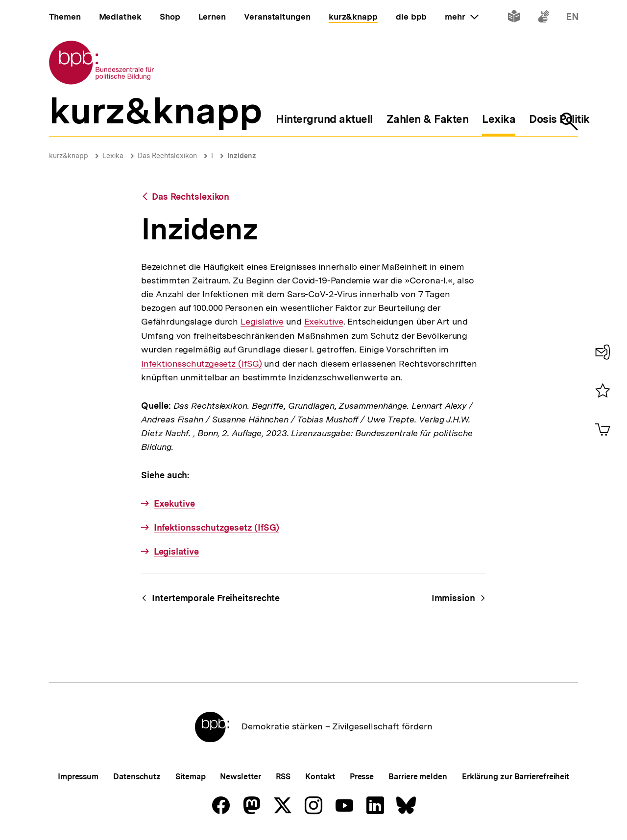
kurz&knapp (69, 156)
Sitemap (190, 777)
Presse (362, 777)
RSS (283, 777)
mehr (461, 17)
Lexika (113, 156)
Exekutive (324, 322)
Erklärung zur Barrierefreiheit (516, 777)
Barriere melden (418, 777)
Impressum (78, 777)
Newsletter (240, 777)
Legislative (262, 322)
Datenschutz (137, 777)
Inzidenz (242, 156)
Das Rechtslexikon (167, 156)
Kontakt (320, 777)
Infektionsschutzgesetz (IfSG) (201, 363)
